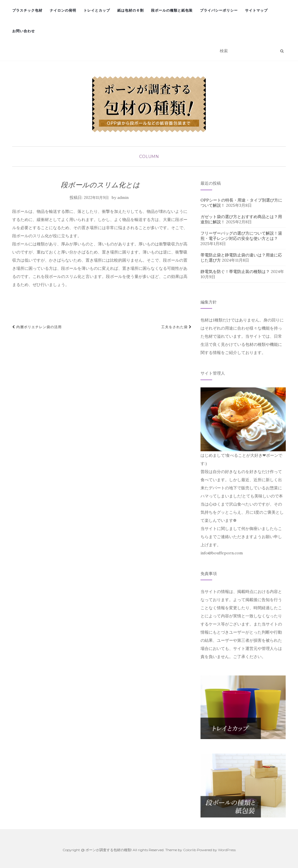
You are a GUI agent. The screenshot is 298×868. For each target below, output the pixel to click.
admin (123, 198)
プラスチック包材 (27, 10)
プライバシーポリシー (219, 10)
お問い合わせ (24, 31)
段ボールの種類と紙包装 (172, 10)
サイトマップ (256, 10)
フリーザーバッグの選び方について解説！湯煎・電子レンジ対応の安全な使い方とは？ (241, 236)
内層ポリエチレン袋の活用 (37, 327)
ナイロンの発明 (63, 10)
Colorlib (190, 850)
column (149, 157)
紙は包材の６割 (131, 10)
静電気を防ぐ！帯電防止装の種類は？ (235, 272)
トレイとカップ (97, 10)
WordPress (227, 850)
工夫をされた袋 (177, 327)
